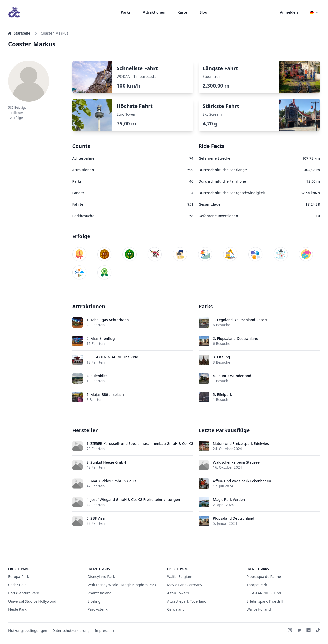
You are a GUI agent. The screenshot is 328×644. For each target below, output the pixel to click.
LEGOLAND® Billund (264, 593)
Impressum (104, 631)
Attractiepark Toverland (187, 601)
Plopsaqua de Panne (264, 577)
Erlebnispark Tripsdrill (265, 601)
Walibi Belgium (180, 577)
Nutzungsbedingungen (28, 631)
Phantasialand (100, 593)
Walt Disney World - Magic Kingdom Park (122, 585)
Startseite (19, 33)
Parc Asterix (98, 609)
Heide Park (17, 609)
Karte (182, 12)
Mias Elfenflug (103, 338)
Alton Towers (178, 593)
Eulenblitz (99, 376)
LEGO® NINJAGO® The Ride (114, 357)
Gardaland (176, 609)
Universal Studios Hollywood (32, 601)
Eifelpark (224, 394)
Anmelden (289, 12)
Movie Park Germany (185, 585)
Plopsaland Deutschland (237, 338)
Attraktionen (154, 12)
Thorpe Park (257, 585)
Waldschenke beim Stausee (236, 462)
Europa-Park (19, 577)
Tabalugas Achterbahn (110, 320)
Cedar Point (18, 585)
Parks (126, 12)
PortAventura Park (24, 593)
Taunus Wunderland (234, 376)
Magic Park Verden (229, 500)
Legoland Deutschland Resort (242, 320)
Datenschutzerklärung (71, 631)
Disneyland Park (101, 577)
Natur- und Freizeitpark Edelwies (241, 444)
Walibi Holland (259, 609)
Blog (203, 12)
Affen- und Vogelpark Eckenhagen (242, 481)
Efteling (223, 357)
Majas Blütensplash (107, 394)
